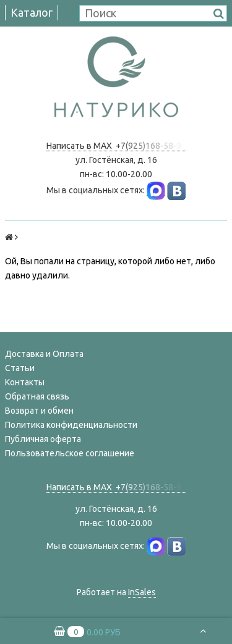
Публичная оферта (43, 439)
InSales (142, 592)
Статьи (20, 368)
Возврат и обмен (39, 411)
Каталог (32, 12)
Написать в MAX (81, 146)
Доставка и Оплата (44, 354)
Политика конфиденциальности (71, 425)
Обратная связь (37, 396)
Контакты (25, 382)
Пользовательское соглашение (70, 453)
